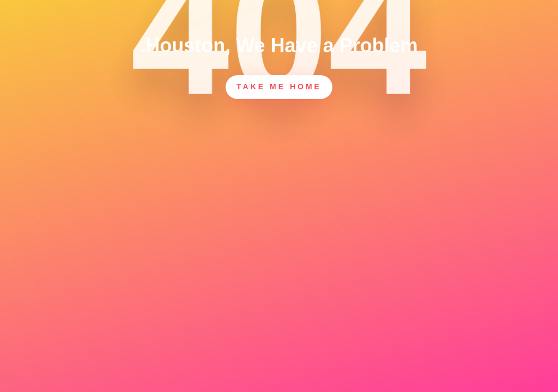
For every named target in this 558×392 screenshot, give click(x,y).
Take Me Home (279, 87)
